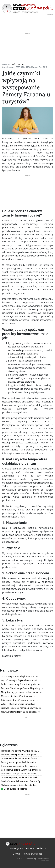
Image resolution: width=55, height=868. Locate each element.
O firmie (16, 854)
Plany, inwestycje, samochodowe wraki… (21, 692)
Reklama (30, 848)
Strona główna (16, 848)
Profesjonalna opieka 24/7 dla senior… (19, 762)
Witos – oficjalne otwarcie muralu (17, 704)
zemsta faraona (42, 421)
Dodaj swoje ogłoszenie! (14, 789)
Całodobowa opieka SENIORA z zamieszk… (22, 770)
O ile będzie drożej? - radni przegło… (19, 700)
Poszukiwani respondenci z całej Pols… (20, 755)
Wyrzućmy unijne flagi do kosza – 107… (20, 680)
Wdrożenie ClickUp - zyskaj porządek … (20, 774)
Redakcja (41, 848)
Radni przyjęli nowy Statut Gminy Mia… (20, 684)
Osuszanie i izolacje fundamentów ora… (20, 758)
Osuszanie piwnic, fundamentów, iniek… (20, 777)
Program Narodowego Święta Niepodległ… (22, 688)
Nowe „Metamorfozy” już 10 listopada (20, 712)
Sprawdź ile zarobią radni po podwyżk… (20, 708)
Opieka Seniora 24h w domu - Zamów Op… (22, 781)
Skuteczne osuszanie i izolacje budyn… (19, 785)
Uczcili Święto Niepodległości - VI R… (19, 676)
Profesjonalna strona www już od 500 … (20, 751)
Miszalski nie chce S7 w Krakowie (17, 696)
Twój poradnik (18, 64)
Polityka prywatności (33, 854)
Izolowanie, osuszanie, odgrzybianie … (19, 766)
